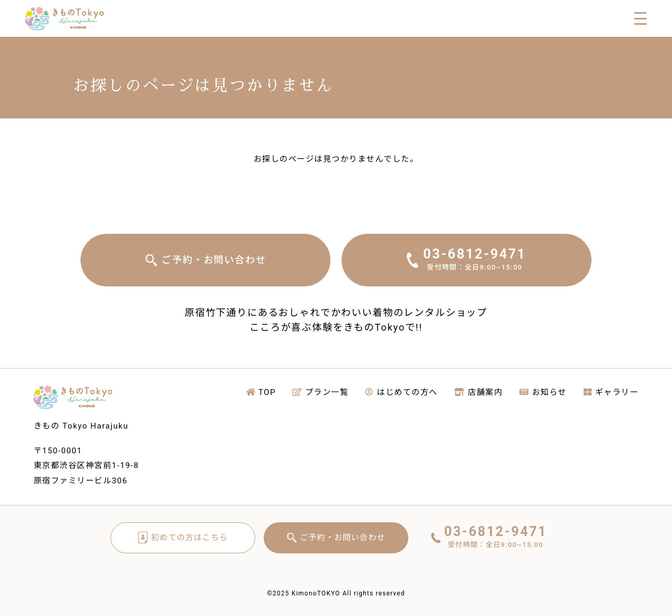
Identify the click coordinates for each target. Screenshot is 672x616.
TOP (261, 392)
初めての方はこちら (189, 538)
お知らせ (543, 392)
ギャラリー (611, 392)
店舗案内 (478, 392)
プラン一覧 (320, 392)
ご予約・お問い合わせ (214, 260)
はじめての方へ (401, 392)
